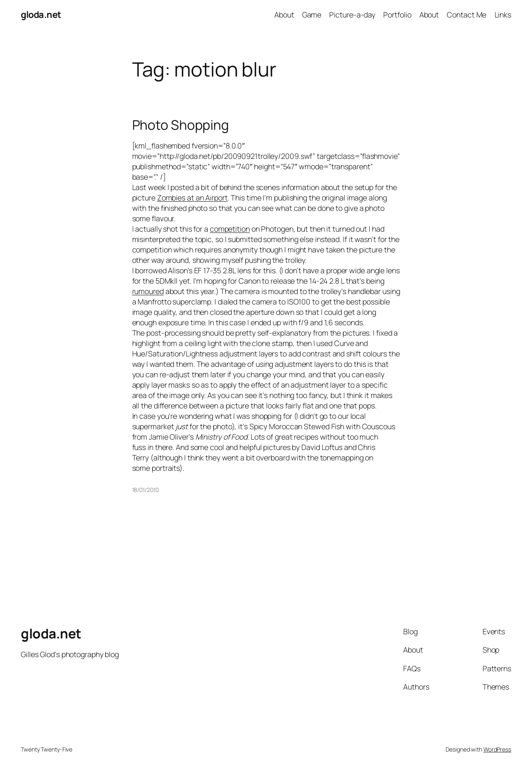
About (284, 15)
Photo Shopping (181, 125)
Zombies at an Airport (192, 198)
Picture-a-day (352, 15)
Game (312, 15)
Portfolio (397, 15)
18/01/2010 (145, 490)
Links (503, 15)
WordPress (497, 749)
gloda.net (41, 15)
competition (230, 229)
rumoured (148, 291)
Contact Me (467, 15)
